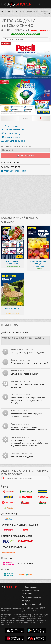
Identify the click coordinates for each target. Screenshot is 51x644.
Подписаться (26, 156)
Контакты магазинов (31, 597)
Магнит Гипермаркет (42, 497)
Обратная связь (30, 587)
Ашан (26, 502)
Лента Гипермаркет (8, 497)
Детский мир (8, 519)
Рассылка (27, 594)
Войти (47, 14)
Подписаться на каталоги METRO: (18, 146)
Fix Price (8, 541)
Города (26, 601)
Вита (26, 575)
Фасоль (8, 508)
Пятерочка (8, 491)
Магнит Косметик (8, 563)
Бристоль (8, 502)
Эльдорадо (8, 530)
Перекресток (26, 491)
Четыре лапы (8, 552)
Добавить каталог (30, 590)
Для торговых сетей (31, 604)
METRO (15, 11)
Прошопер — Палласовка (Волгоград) (16, 4)
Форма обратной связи (14, 171)
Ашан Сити (42, 502)
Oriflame (26, 563)
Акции (8, 11)
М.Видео (26, 530)
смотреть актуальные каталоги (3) (26, 33)
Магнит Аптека (8, 575)
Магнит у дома (26, 497)
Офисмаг (26, 541)
